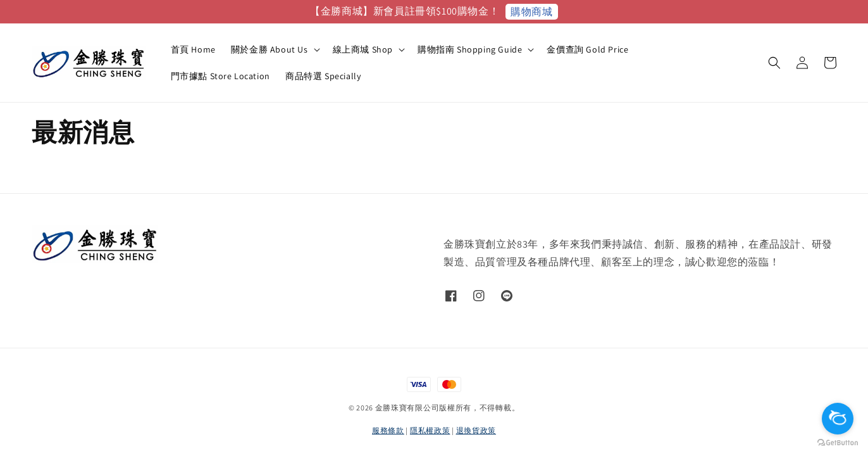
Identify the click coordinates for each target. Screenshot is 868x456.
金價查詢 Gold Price (587, 49)
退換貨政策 (476, 430)
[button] (774, 63)
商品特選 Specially (323, 76)
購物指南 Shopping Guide (470, 49)
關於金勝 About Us (270, 49)
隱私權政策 (430, 430)
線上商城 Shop (363, 49)
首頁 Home (193, 49)
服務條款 (388, 430)
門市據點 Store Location (220, 76)
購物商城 (531, 12)
